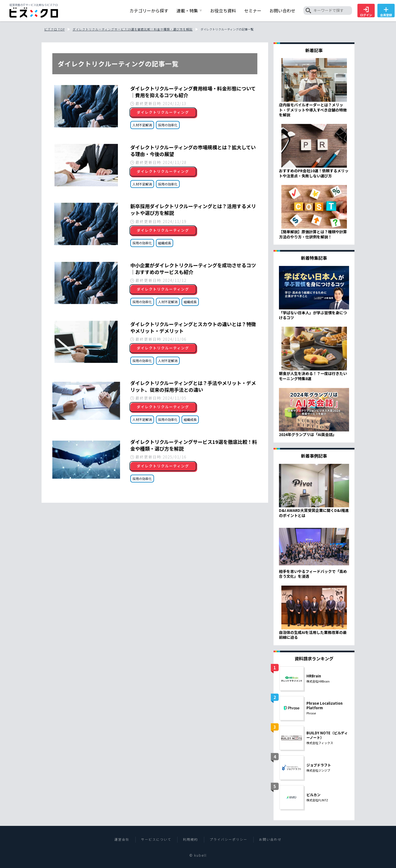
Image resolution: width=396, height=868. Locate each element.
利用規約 (190, 839)
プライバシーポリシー (228, 839)
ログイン (366, 12)
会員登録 (386, 12)
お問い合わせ (270, 839)
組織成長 (165, 243)
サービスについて (156, 839)
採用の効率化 (168, 125)
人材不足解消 (142, 125)
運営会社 (122, 839)
